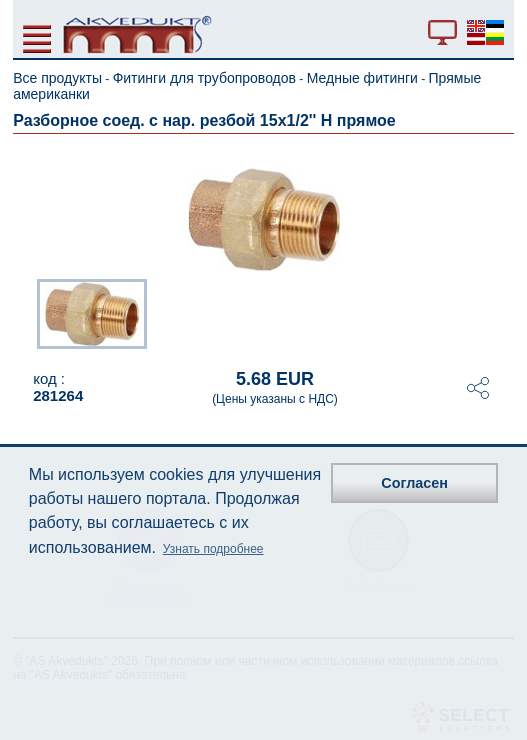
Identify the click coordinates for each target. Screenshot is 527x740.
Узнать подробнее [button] (213, 549)
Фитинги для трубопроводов (204, 78)
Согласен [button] (414, 483)
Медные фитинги (362, 78)
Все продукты (57, 78)
